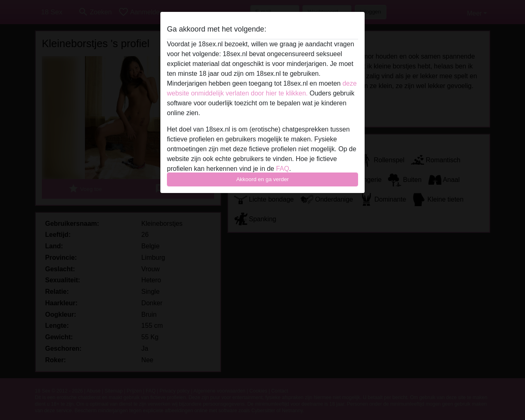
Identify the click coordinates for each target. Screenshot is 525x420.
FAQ (283, 169)
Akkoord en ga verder (262, 179)
